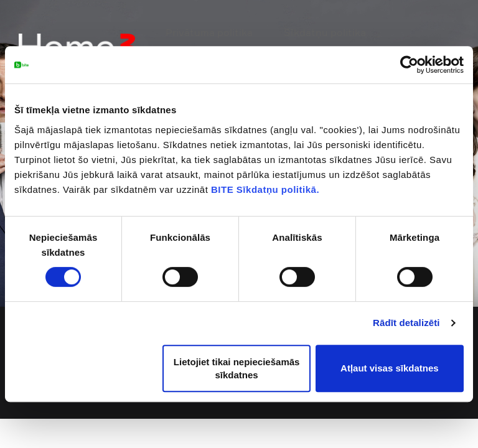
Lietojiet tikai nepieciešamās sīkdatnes (237, 368)
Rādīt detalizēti (406, 323)
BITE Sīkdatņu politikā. (265, 189)
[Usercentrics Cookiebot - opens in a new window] (409, 65)
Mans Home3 (425, 34)
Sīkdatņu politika (339, 34)
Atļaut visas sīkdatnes (390, 368)
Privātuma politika (242, 34)
